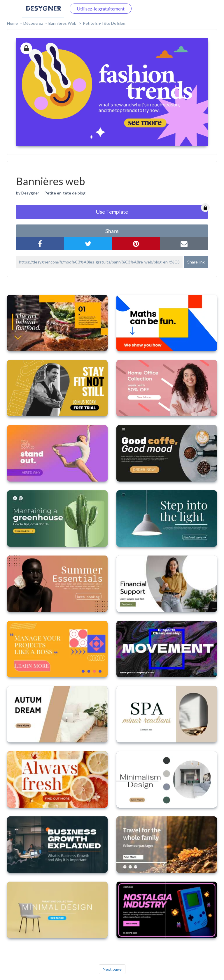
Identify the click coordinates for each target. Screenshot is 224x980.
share (112, 231)
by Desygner (28, 193)
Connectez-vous (43, 9)
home (12, 23)
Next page (112, 969)
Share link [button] (196, 262)
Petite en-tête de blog (104, 23)
